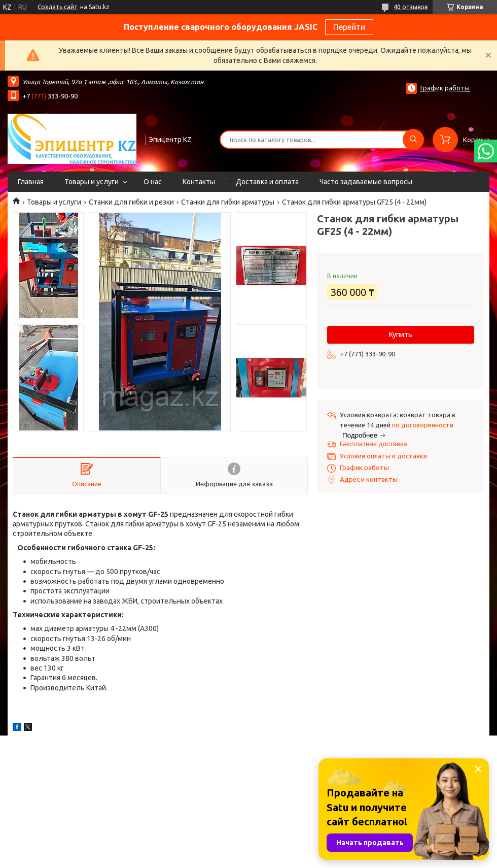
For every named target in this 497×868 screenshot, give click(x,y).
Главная (31, 182)
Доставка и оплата (267, 182)
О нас (153, 182)
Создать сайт (58, 7)
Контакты (199, 182)
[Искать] (413, 140)
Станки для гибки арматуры (228, 202)
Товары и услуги (92, 182)
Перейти (349, 27)
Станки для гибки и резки (131, 202)
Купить (401, 335)
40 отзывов (411, 7)
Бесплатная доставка (374, 444)
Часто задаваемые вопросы (366, 182)
